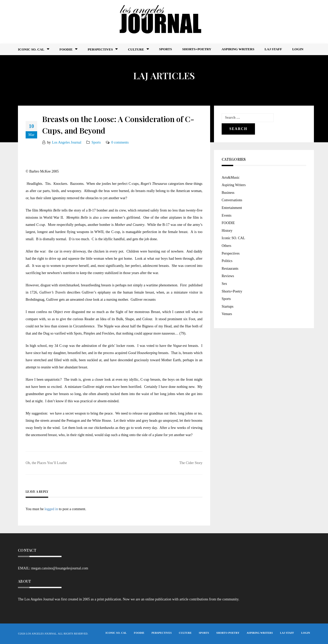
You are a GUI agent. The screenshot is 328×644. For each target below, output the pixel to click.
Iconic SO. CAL (233, 238)
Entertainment (232, 208)
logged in (51, 509)
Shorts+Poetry (197, 49)
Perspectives (100, 49)
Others (226, 246)
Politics (227, 261)
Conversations (232, 200)
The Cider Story (191, 463)
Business (228, 193)
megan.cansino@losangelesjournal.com (60, 568)
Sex (224, 284)
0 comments (120, 142)
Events (227, 215)
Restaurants (230, 269)
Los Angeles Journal (67, 142)
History (227, 231)
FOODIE (66, 49)
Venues (227, 314)
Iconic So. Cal (31, 49)
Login (298, 49)
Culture (136, 49)
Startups (228, 306)
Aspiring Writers (238, 49)
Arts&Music (231, 178)
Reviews (228, 276)
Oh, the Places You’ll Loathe (46, 463)
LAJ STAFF (273, 49)
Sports (166, 49)
